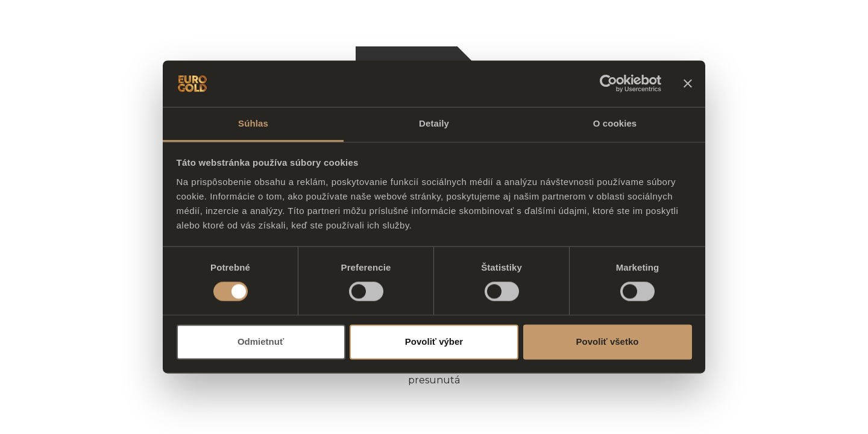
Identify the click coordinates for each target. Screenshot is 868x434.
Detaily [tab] (434, 123)
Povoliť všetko (608, 341)
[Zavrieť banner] (688, 84)
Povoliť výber (434, 341)
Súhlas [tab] (253, 123)
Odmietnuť (261, 341)
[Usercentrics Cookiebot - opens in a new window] (609, 84)
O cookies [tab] (615, 123)
